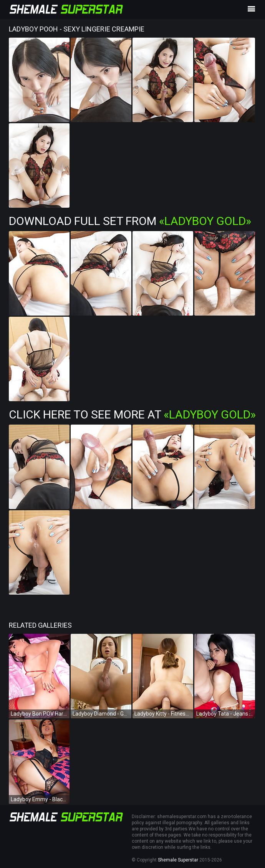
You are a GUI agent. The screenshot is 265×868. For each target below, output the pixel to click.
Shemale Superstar (178, 860)
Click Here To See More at (132, 414)
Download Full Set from (130, 221)
